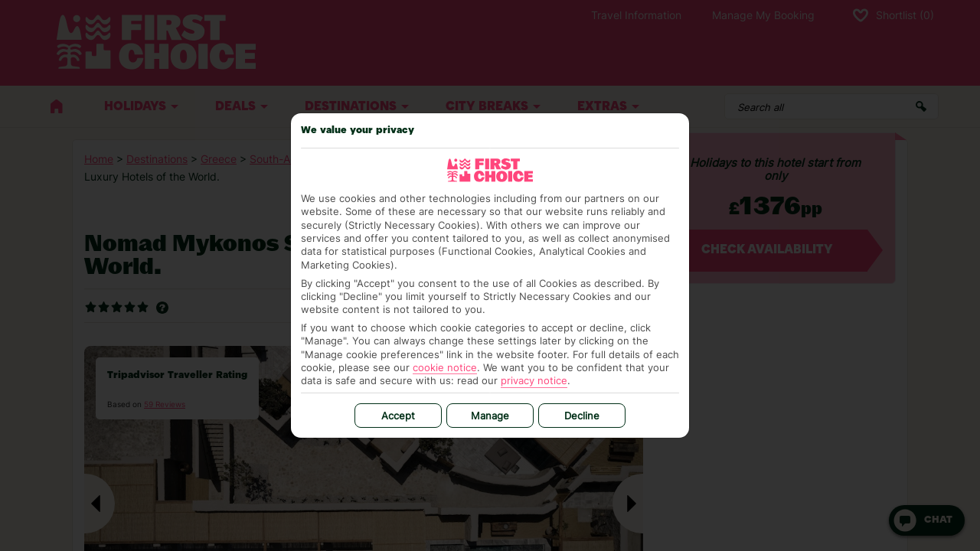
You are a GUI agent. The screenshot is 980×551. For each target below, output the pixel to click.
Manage (490, 416)
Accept (398, 416)
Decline (582, 416)
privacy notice (534, 380)
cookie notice (445, 367)
